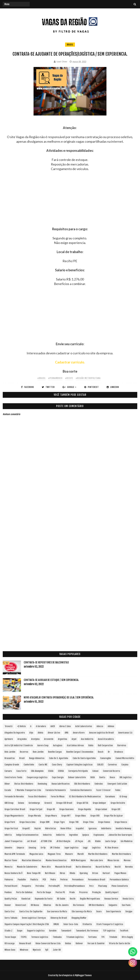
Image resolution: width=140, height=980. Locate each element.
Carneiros (112, 765)
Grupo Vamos (104, 822)
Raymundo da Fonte (44, 899)
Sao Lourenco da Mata (57, 911)
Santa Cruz (10, 911)
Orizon (95, 873)
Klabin (98, 841)
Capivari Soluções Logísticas (80, 765)
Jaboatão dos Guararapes (120, 835)
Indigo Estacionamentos (27, 835)
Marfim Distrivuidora (121, 854)
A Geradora (41, 726)
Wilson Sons (10, 950)
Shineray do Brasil (59, 918)
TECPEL (24, 937)
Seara (99, 911)
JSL (89, 841)
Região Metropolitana (90, 899)
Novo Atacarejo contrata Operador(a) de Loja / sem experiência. (59, 697)
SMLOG (56, 924)
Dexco (112, 777)
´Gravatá (8, 726)
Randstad (26, 899)
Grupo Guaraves (67, 809)
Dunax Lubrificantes (61, 784)
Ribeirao (47, 905)
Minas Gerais (113, 860)
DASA (93, 777)
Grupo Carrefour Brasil (15, 809)
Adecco (100, 726)
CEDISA (61, 771)
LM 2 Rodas (55, 848)
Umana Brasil (25, 943)
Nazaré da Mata (103, 867)
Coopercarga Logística (37, 777)
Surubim (53, 931)
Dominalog (42, 784)
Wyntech (37, 950)
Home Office (66, 828)
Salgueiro (113, 905)
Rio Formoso (79, 905)
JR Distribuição (63, 841)
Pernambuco (78, 880)
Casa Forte (21, 771)
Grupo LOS (116, 809)
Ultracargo (10, 943)
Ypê (47, 950)
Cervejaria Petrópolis (78, 771)
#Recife (69, 378)
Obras (62, 873)
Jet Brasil (32, 841)
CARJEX (100, 765)
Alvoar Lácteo (54, 733)
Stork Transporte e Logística (110, 924)
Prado (72, 892)
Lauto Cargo (111, 841)
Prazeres (83, 892)
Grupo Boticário (118, 803)
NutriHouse (50, 873)
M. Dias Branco (112, 848)
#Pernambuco (55, 378)
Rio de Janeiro (62, 905)
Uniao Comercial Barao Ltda (48, 943)
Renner (8, 905)
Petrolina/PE (54, 886)
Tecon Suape (10, 937)
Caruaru (8, 771)
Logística (96, 848)
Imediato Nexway (123, 828)
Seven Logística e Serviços (34, 918)
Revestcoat (21, 905)
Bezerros (24, 752)
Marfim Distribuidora (98, 854)
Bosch (101, 752)
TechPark (124, 931)
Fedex (118, 790)
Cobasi (95, 771)
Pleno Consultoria (120, 886)
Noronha (129, 867)
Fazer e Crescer (103, 790)
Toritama (92, 937)
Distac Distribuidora (24, 784)
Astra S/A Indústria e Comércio (19, 745)
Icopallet (80, 828)
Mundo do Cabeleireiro (27, 867)
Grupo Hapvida (85, 809)
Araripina (35, 739)
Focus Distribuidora (37, 797)
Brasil (70, 45)
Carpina (125, 765)
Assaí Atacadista (106, 739)
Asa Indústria (87, 739)
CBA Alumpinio (37, 771)
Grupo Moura (51, 816)
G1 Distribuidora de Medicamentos (85, 797)
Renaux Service (111, 899)
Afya (31, 733)
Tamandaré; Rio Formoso (87, 931)
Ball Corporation (105, 745)
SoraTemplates (66, 975)
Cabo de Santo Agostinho (84, 758)
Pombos (8, 892)
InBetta (8, 835)
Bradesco (119, 752)
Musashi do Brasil (63, 867)
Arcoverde (49, 739)
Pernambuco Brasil (97, 880)
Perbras (64, 880)
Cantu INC (43, 765)
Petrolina (40, 886)
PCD (44, 880)
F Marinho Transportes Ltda (28, 790)
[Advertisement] (70, 201)
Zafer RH (57, 950)
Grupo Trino (88, 822)
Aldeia (40, 733)
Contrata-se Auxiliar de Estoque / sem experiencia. (51, 680)
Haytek (38, 828)
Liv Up (43, 848)
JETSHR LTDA (46, 841)
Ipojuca (86, 835)
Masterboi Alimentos (32, 860)
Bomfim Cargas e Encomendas (80, 752)
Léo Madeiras (127, 841)
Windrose (24, 950)
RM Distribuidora (96, 905)
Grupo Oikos (81, 816)
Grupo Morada (35, 816)
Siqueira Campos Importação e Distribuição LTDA (27, 924)
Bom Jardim (38, 752)
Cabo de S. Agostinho (59, 758)
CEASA (51, 771)
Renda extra (128, 899)
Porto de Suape (44, 892)
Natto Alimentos (83, 867)
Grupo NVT (66, 816)
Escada (8, 790)
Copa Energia (58, 777)
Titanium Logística (75, 937)
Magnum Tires (54, 854)
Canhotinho (29, 765)
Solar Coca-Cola (71, 924)
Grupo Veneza (121, 822)
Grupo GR (51, 809)
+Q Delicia (21, 726)
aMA (67, 733)
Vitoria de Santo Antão (120, 943)
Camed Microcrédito (125, 758)
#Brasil (41, 378)
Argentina (63, 739)
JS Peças (79, 841)
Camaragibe (106, 758)
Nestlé (118, 867)
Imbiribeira (106, 828)
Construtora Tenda (13, 777)
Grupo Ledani (101, 809)
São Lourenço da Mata (82, 911)
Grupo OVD (95, 816)
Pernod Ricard (11, 886)
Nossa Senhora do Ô (13, 873)
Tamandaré (66, 931)
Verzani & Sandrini (96, 943)
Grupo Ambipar (99, 803)
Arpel (74, 739)
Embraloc (99, 784)
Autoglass (58, 745)
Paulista (34, 880)
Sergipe (129, 911)
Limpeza (20, 848)
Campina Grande (12, 765)
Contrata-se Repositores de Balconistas (46, 662)
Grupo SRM (45, 822)
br (109, 752)
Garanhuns (110, 797)
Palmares (9, 880)
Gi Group (123, 797)
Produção (97, 892)
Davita (102, 777)
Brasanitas (10, 758)
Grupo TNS (74, 822)
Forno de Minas (58, 797)
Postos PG (60, 892)
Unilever (79, 943)
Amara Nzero (79, 733)
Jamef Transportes (13, 841)
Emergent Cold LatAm (117, 784)
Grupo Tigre (59, 822)
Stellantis (87, 924)
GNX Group (9, 803)
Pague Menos (120, 873)
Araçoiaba (22, 739)
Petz (92, 886)
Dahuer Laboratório (77, 777)
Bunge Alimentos (37, 758)
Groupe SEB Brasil (64, 803)
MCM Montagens (78, 860)
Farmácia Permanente (56, 790)
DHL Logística (126, 777)
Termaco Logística (40, 937)
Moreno (127, 860)
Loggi (85, 848)
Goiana (21, 803)
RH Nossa (35, 905)
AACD (53, 726)
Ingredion (74, 835)
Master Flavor (11, 860)
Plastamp (103, 886)
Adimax (111, 726)
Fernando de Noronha (14, 797)
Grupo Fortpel (36, 809)
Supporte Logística (36, 931)
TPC (103, 937)
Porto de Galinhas (24, 892)
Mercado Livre (97, 860)
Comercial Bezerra (111, 771)
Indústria (60, 835)
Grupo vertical (11, 828)
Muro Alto (46, 867)
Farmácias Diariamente (81, 790)
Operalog (84, 873)
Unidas (68, 943)
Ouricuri (106, 873)
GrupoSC (26, 828)
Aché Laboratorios (84, 726)
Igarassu (93, 828)
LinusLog (32, 848)
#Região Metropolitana (88, 378)
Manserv (69, 854)
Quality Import (112, 892)
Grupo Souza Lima (27, 822)
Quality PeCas (11, 899)
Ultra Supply (127, 937)
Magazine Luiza (36, 854)
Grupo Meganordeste (14, 816)
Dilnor (7, 784)
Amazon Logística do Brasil (101, 733)
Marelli (81, 854)
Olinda (72, 873)
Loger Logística (71, 848)
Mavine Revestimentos (56, 860)
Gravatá (48, 803)
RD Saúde (61, 899)
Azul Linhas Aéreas (75, 745)
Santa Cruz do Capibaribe (31, 911)
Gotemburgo (34, 803)
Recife (73, 899)
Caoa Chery (57, 765)
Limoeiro (8, 848)
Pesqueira (26, 886)
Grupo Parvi (10, 822)
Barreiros (122, 745)
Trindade (113, 937)
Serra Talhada (11, 918)
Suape (20, 931)
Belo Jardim (10, 752)
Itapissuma (99, 835)
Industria (47, 835)
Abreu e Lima (65, 726)
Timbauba (57, 937)
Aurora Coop (43, 745)
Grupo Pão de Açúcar (113, 816)
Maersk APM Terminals (15, 854)
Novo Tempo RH (34, 873)
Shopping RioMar (79, 918)
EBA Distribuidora (82, 784)
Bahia (91, 745)
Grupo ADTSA (82, 803)
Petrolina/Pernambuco (75, 886)
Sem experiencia (113, 911)
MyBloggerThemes (83, 975)
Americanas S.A (125, 733)
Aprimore (9, 739)
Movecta (8, 867)
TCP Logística (109, 931)
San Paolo (126, 905)
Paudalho (22, 880)
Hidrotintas (51, 828)
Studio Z (8, 931)
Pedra (53, 880)
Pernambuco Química (119, 880)
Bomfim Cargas (55, 752)
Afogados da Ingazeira (15, 733)
